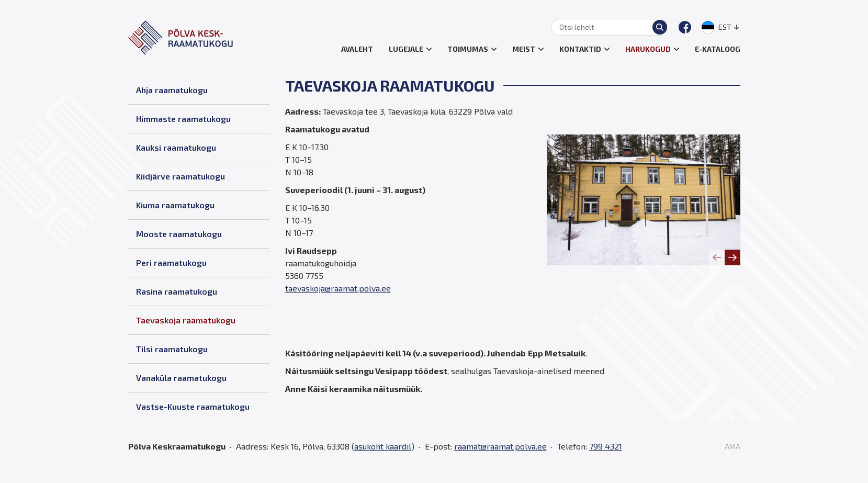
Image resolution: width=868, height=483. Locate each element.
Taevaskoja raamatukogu (186, 320)
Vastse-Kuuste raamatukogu (193, 406)
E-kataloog (718, 49)
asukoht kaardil (383, 446)
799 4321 (606, 446)
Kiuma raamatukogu (175, 205)
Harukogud (648, 49)
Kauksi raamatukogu (176, 147)
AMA (732, 446)
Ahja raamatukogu (172, 90)
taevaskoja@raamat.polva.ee (338, 288)
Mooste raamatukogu (179, 234)
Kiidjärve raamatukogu (181, 176)
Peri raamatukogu (171, 262)
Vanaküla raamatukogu (181, 378)
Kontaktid (580, 49)
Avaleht (357, 49)
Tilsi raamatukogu (172, 349)
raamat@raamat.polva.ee (500, 446)
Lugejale (406, 49)
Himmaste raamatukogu (183, 119)
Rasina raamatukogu (177, 291)
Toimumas (468, 49)
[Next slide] (732, 257)
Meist (524, 49)
